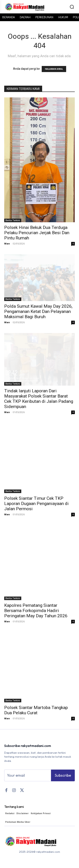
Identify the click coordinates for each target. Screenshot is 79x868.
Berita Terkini (13, 220)
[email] (28, 775)
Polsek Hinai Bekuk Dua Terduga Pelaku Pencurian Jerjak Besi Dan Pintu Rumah (37, 233)
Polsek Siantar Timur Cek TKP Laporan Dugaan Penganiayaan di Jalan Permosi (36, 504)
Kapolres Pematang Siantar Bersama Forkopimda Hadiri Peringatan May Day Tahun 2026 (36, 611)
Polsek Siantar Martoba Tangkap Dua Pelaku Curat (36, 710)
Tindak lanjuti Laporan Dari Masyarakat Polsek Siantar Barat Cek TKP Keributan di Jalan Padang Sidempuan (39, 399)
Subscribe (63, 775)
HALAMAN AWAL (54, 69)
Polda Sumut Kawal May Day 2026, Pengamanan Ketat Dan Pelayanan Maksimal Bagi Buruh (38, 311)
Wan (7, 243)
